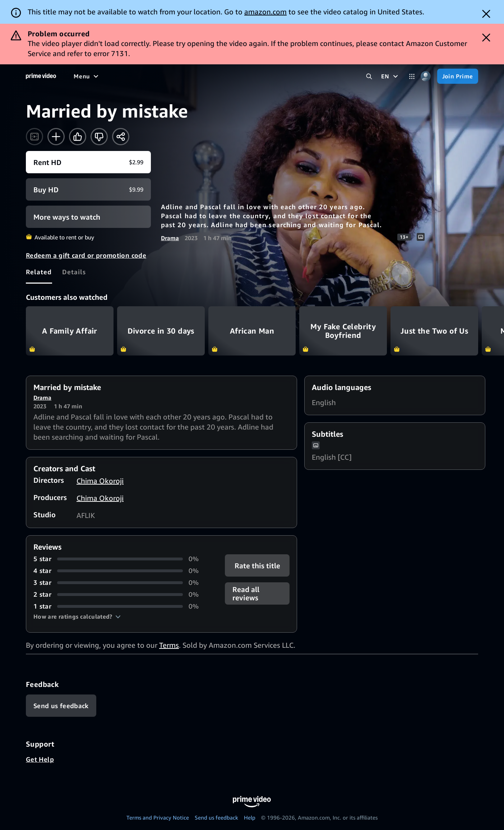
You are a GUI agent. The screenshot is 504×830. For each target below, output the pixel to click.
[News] (242, 76)
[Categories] (412, 76)
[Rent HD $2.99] (88, 162)
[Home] (41, 76)
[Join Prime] (458, 76)
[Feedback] (61, 706)
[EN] (390, 76)
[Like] (78, 137)
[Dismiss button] (486, 14)
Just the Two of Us (434, 331)
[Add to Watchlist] (56, 137)
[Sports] (215, 76)
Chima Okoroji (100, 481)
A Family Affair (70, 331)
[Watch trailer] (34, 137)
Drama (170, 238)
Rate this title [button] (257, 566)
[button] (77, 616)
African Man (252, 331)
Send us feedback (216, 817)
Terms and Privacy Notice (158, 817)
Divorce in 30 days (161, 331)
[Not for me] (99, 137)
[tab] (39, 272)
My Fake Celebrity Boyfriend (343, 331)
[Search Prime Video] (369, 76)
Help (250, 817)
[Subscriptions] (317, 76)
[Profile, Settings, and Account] (426, 76)
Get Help (40, 759)
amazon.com (265, 12)
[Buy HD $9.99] (88, 189)
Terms (169, 645)
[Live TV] (271, 76)
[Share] (121, 137)
